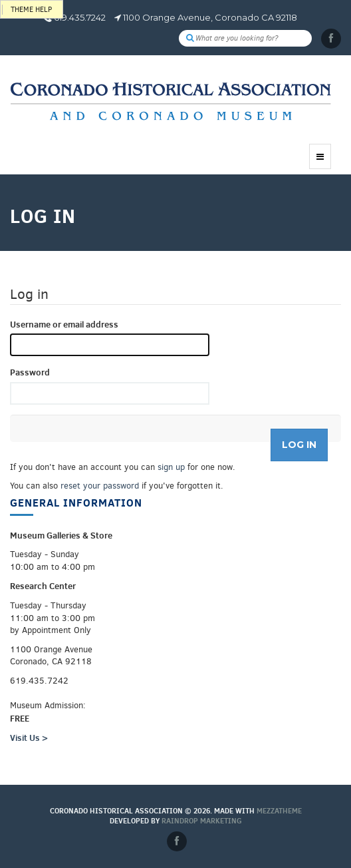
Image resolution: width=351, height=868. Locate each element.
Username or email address (64, 324)
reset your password (100, 486)
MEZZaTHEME (279, 811)
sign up (171, 467)
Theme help (31, 10)
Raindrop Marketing (202, 821)
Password (30, 372)
